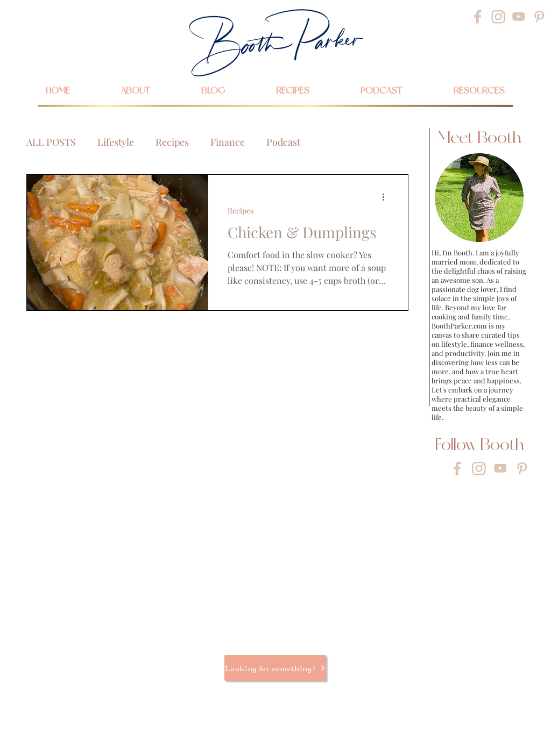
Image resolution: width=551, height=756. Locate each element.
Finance (228, 142)
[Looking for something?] (275, 668)
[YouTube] (519, 17)
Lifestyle (116, 142)
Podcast (283, 142)
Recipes (172, 142)
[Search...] (105, 15)
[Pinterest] (539, 17)
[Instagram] (498, 17)
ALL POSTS (51, 142)
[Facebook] (478, 17)
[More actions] (387, 197)
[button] (479, 90)
